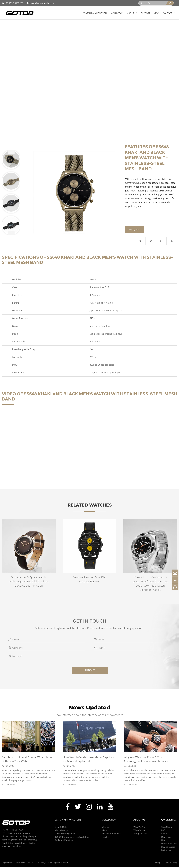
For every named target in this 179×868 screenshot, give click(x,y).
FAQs (164, 832)
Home (7, 25)
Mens (26, 25)
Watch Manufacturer (96, 13)
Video (164, 835)
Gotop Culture (140, 835)
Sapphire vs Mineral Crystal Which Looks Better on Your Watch (28, 761)
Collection (117, 13)
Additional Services (64, 842)
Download (166, 839)
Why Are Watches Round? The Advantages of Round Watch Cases (146, 761)
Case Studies (167, 829)
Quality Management (65, 835)
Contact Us (169, 13)
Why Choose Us (141, 832)
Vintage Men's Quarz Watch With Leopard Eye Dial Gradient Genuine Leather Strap (29, 583)
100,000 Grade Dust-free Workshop (72, 839)
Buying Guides (168, 849)
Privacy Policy (171, 864)
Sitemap (157, 864)
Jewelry (105, 839)
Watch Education (169, 845)
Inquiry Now (134, 231)
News (157, 13)
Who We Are (139, 829)
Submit (90, 672)
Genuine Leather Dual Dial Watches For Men (89, 581)
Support (145, 13)
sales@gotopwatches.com (41, 3)
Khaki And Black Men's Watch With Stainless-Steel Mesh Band (61, 25)
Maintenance (167, 852)
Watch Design (61, 832)
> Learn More (9, 786)
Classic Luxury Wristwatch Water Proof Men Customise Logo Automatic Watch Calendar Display (150, 585)
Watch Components (111, 835)
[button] (11, 153)
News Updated (89, 709)
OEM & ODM (61, 829)
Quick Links (169, 821)
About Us (132, 13)
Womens (106, 829)
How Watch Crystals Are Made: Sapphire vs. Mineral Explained (89, 761)
